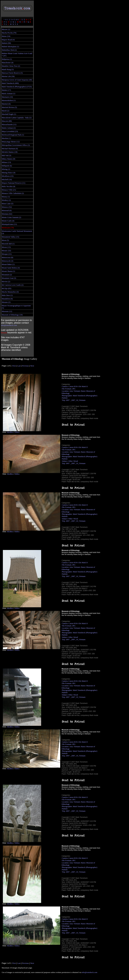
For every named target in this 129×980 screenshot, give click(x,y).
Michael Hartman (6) (10, 149)
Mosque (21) (7, 254)
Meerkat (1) (6, 138)
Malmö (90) (6, 43)
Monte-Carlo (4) (8, 221)
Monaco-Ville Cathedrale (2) (13, 193)
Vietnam (77, 391)
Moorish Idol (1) (8, 244)
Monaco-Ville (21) (9, 190)
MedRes (10, 432)
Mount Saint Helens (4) (11, 268)
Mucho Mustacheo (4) (10, 292)
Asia (71, 391)
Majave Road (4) (8, 40)
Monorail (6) (7, 210)
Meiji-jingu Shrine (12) (11, 142)
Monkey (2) (6, 200)
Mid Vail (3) (6, 155)
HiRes (17, 432)
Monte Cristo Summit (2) (11, 217)
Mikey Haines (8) (8, 159)
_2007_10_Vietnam (78, 400)
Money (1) (6, 197)
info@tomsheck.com (9, 325)
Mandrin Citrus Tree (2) (11, 66)
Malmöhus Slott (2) (9, 50)
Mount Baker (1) (8, 264)
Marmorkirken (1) (9, 100)
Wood (76, 461)
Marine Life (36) (8, 76)
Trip (63, 400)
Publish (65, 398)
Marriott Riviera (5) (9, 107)
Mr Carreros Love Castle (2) (13, 285)
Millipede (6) (7, 166)
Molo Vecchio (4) (8, 186)
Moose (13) (6, 247)
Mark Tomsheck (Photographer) (85, 396)
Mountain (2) (7, 275)
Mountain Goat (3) (9, 278)
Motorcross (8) (7, 257)
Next (32, 366)
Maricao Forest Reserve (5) (12, 73)
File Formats (67, 389)
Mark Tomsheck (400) (10, 83)
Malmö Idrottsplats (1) (10, 46)
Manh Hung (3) (8, 69)
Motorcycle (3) (7, 261)
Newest (4, 333)
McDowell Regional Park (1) (13, 135)
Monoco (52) (7, 207)
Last (19, 366)
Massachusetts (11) (9, 124)
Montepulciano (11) (9, 224)
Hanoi (83, 391)
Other (70, 461)
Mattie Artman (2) (9, 128)
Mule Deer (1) (7, 295)
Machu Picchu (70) (9, 33)
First (14, 366)
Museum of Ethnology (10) (12, 315)
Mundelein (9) (7, 299)
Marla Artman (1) (8, 94)
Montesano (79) (8, 228)
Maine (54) (6, 36)
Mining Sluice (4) (9, 173)
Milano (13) (6, 162)
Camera (65, 386)
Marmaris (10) (7, 97)
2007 (68, 400)
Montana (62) (7, 214)
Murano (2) (6, 302)
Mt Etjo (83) (7, 288)
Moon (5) (5, 240)
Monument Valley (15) (10, 237)
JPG (74, 389)
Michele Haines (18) (10, 152)
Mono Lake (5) (8, 204)
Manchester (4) (8, 63)
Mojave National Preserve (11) (13, 183)
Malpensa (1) (7, 59)
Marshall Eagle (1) (9, 114)
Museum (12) (7, 311)
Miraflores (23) (8, 176)
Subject (65, 461)
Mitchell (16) (7, 179)
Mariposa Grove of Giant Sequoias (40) (17, 80)
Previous (25, 366)
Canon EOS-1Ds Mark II (78, 386)
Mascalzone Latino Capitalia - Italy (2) (17, 118)
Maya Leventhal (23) (10, 131)
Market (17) (6, 90)
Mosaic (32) (6, 251)
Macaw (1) (6, 29)
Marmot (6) (6, 104)
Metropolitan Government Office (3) (16, 145)
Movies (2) (6, 282)
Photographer (67, 396)
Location (65, 391)
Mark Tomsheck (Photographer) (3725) (17, 87)
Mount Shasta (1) (8, 271)
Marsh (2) (6, 111)
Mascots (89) (7, 121)
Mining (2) (6, 169)
